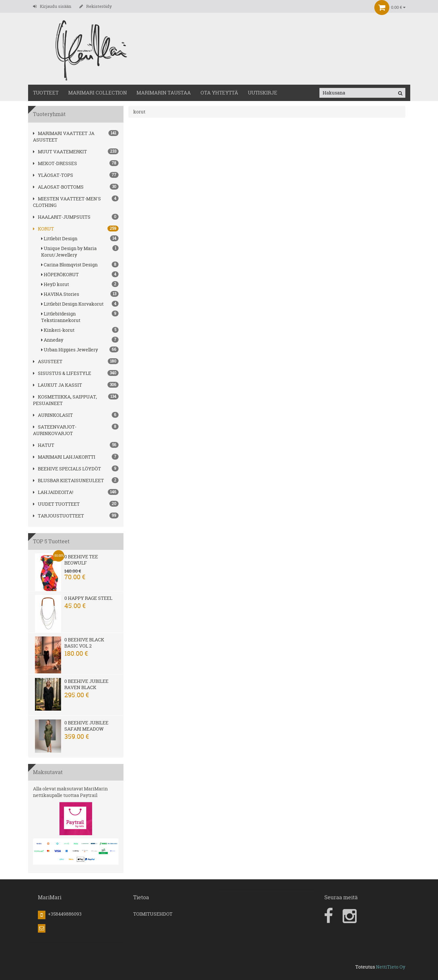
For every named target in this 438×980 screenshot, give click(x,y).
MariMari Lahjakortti (64, 457)
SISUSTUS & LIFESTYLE (62, 373)
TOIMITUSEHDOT (153, 914)
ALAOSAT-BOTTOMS (58, 187)
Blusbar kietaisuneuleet (68, 480)
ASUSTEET (48, 361)
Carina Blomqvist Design (80, 265)
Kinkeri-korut (80, 330)
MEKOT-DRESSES (55, 163)
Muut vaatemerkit (60, 152)
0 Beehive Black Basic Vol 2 (84, 643)
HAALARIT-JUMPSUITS (62, 217)
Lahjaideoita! (53, 492)
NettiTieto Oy (391, 967)
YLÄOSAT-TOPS (53, 175)
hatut (44, 445)
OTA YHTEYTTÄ (219, 93)
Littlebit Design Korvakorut (80, 304)
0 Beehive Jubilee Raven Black (86, 684)
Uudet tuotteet (56, 504)
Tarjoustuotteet (58, 516)
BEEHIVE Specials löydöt (67, 469)
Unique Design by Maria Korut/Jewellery (80, 252)
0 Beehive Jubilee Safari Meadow (86, 726)
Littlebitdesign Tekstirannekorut (80, 317)
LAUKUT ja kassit (57, 385)
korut (43, 229)
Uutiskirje (263, 93)
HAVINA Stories (80, 294)
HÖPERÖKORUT (80, 274)
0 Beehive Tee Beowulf (81, 560)
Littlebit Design (80, 238)
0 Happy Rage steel (88, 598)
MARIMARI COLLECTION (97, 93)
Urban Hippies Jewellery (80, 350)
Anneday (80, 340)
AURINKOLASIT (53, 415)
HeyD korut (80, 284)
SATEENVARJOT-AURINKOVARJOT (55, 430)
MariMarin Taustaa (164, 93)
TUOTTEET (46, 93)
